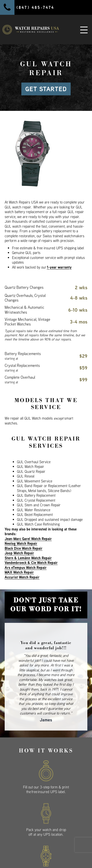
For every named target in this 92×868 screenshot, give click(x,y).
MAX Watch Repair (19, 572)
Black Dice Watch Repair (24, 548)
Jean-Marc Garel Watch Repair (28, 539)
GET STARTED (46, 89)
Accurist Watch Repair (22, 577)
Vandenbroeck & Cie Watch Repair (31, 563)
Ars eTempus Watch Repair (26, 568)
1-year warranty (59, 267)
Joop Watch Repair (19, 553)
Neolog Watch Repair (21, 543)
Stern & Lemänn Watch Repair (28, 558)
